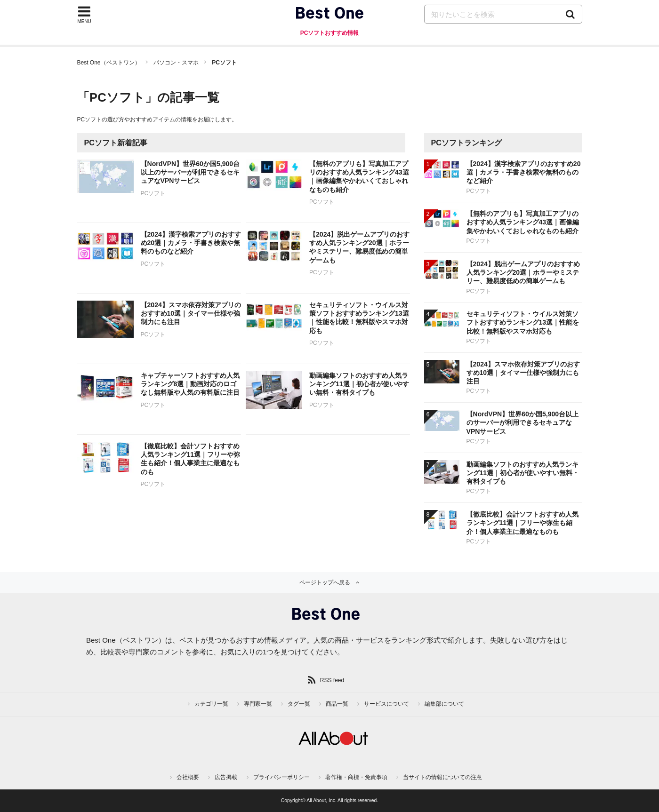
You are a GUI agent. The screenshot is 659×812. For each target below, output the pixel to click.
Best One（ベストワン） (109, 63)
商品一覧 (337, 704)
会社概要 (188, 777)
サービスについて (386, 704)
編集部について (444, 704)
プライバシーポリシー (281, 777)
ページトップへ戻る (325, 582)
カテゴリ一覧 (211, 704)
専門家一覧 (258, 704)
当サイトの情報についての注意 (442, 777)
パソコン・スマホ (176, 63)
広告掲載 (226, 777)
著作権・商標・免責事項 (356, 777)
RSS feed (332, 680)
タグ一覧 (299, 704)
